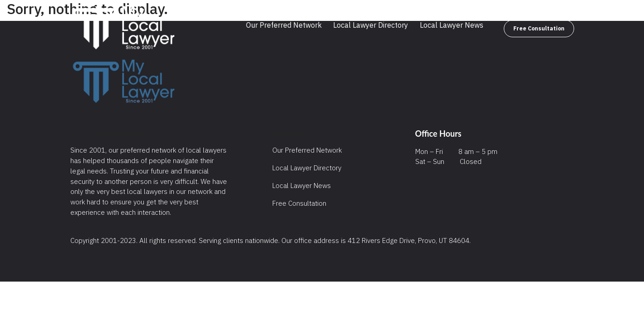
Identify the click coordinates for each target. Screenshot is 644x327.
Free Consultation (539, 28)
